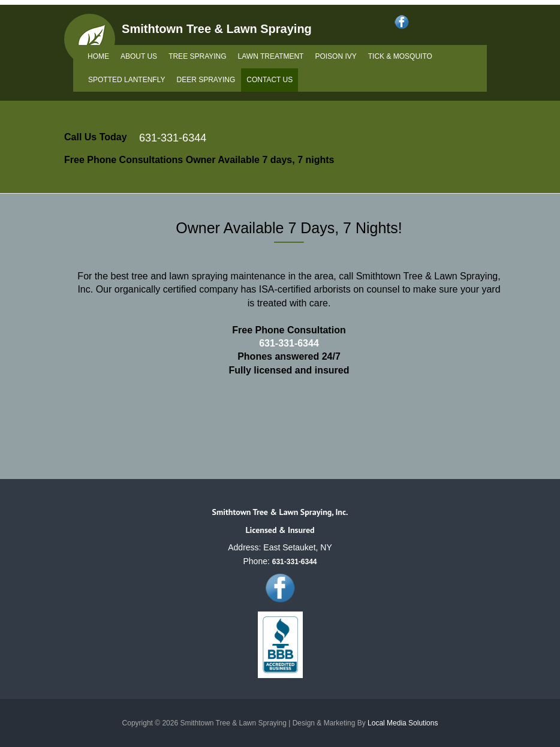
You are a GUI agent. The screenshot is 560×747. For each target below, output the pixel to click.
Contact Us (270, 80)
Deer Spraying (206, 80)
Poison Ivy (335, 56)
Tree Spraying (197, 56)
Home (98, 56)
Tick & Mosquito (400, 56)
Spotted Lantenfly (127, 80)
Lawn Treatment (271, 56)
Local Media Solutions (403, 723)
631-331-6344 (173, 138)
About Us (139, 56)
